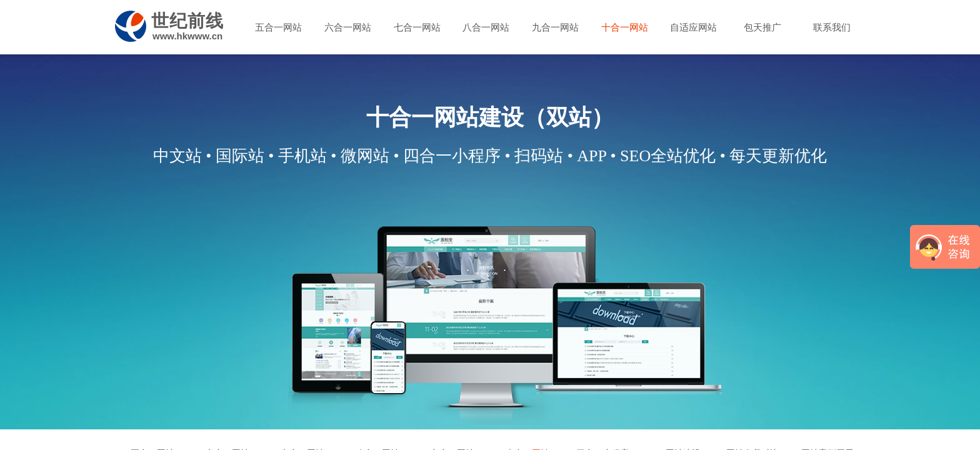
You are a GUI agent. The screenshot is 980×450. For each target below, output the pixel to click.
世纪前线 (187, 21)
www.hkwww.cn (187, 36)
